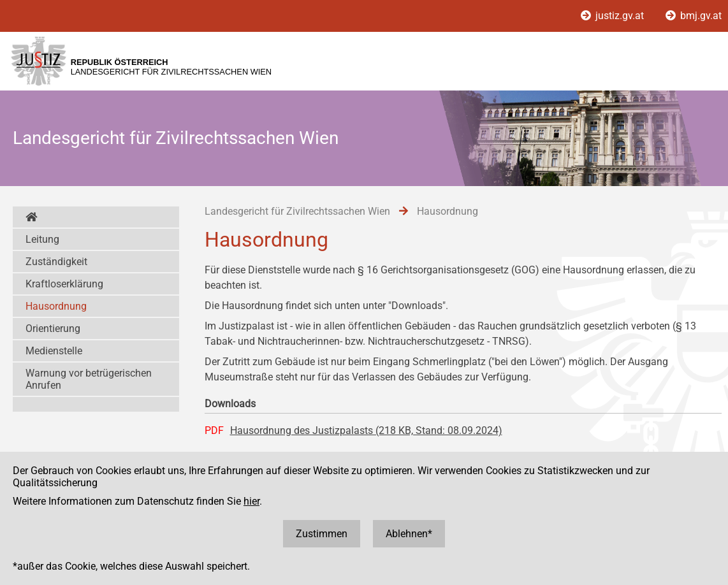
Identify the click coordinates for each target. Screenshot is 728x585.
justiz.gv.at (614, 16)
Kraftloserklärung (64, 284)
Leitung (42, 239)
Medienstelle (54, 351)
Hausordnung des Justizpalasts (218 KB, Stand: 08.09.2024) (366, 430)
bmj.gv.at (694, 16)
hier (251, 501)
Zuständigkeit (56, 262)
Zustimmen (322, 534)
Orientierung (53, 329)
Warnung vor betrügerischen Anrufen (89, 379)
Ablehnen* (409, 534)
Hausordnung (56, 306)
